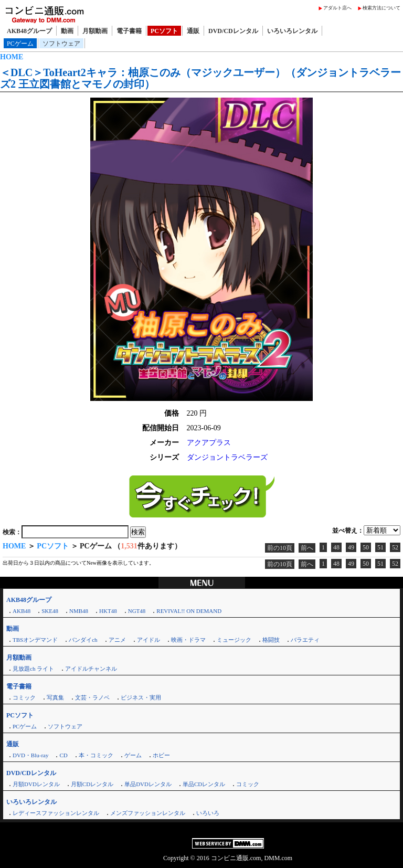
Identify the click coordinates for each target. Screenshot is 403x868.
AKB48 (22, 611)
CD (63, 755)
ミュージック (234, 640)
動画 (67, 31)
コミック (24, 697)
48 (336, 547)
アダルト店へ (337, 8)
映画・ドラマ (188, 640)
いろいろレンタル (292, 31)
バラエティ (305, 640)
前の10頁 (280, 548)
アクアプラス (209, 443)
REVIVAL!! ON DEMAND (189, 611)
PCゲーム (20, 44)
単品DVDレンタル (148, 784)
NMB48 (79, 611)
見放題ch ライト (33, 669)
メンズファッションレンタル (148, 813)
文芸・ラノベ (92, 697)
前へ (307, 548)
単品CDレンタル (204, 784)
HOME (12, 57)
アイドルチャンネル (91, 669)
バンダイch (83, 640)
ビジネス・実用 (141, 697)
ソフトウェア (61, 44)
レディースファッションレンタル (56, 813)
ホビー (161, 755)
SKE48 (50, 611)
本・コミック (96, 755)
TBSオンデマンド (35, 640)
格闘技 (271, 640)
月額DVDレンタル (36, 784)
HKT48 (108, 611)
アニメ (117, 640)
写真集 (55, 697)
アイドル (149, 640)
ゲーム (133, 755)
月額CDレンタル (92, 784)
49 (351, 547)
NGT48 (137, 611)
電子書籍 (129, 31)
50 (366, 547)
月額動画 (95, 31)
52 (395, 547)
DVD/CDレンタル (233, 31)
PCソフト (164, 31)
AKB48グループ (29, 31)
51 (380, 547)
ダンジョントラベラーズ (227, 457)
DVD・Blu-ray (30, 755)
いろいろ (208, 813)
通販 (193, 31)
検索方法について (381, 8)
